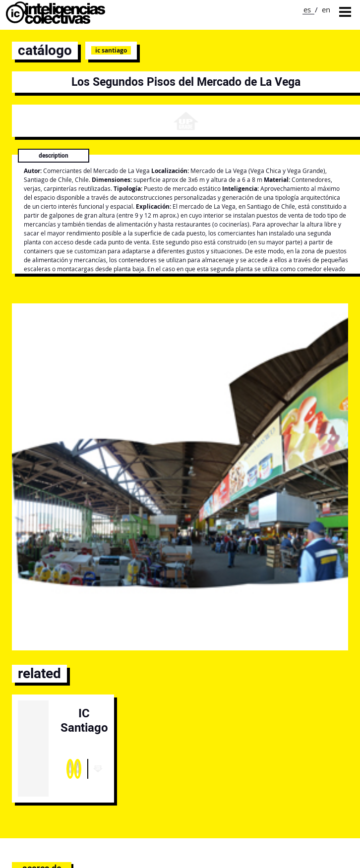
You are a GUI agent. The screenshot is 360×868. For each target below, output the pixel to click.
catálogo (45, 50)
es (307, 9)
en (326, 9)
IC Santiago (111, 50)
